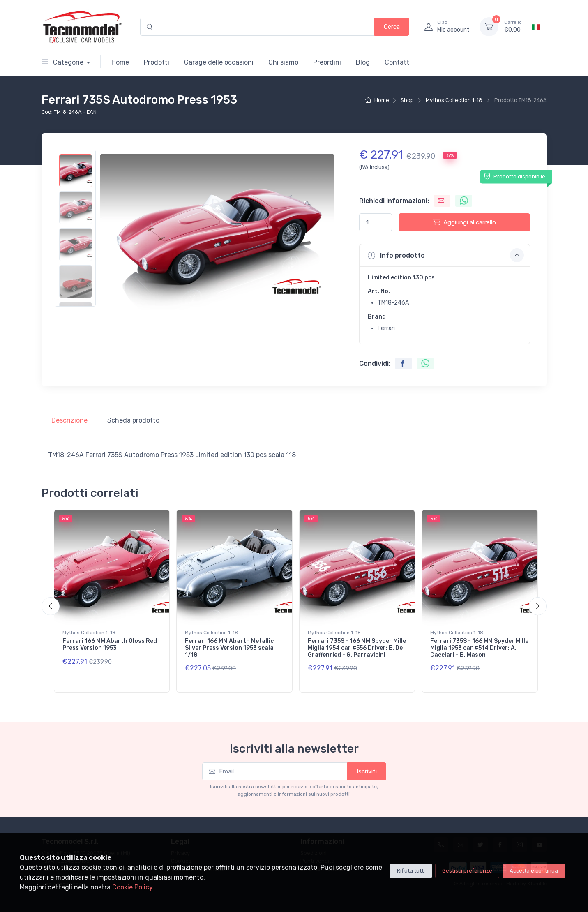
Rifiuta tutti (411, 871)
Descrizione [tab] (69, 420)
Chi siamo (283, 62)
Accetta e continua (534, 871)
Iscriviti (367, 771)
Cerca (392, 27)
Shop (407, 100)
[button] (445, 255)
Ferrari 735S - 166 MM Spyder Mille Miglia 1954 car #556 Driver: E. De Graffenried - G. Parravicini (357, 648)
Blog (363, 62)
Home (120, 62)
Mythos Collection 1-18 (454, 100)
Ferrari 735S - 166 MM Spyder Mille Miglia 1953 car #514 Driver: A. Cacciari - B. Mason (479, 648)
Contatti (398, 62)
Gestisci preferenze (467, 871)
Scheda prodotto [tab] (133, 420)
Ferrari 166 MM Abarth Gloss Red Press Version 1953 (110, 644)
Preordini (327, 62)
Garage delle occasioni (219, 62)
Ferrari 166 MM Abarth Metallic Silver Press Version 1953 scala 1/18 (229, 648)
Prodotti (157, 62)
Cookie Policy (132, 887)
